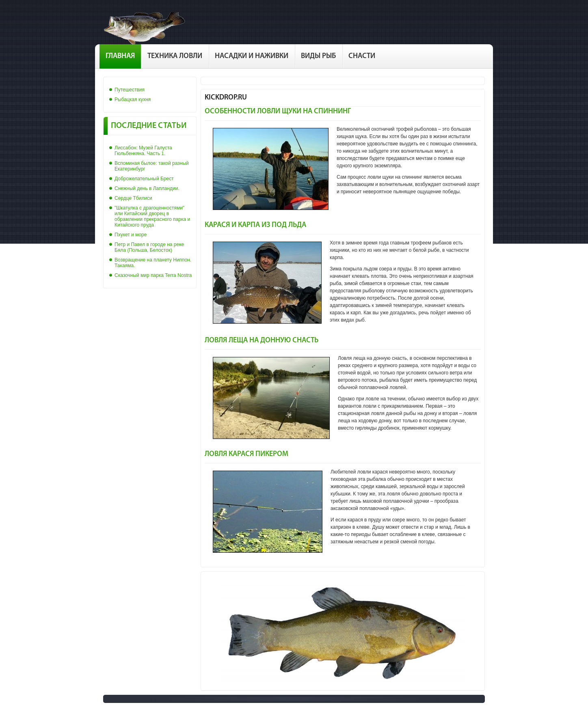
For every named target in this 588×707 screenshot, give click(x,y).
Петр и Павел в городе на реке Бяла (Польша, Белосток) (149, 247)
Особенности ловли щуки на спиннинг (278, 111)
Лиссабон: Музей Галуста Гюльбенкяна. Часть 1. (143, 151)
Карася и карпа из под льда (255, 225)
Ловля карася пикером (246, 454)
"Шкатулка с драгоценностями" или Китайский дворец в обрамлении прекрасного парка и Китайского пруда (152, 216)
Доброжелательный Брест (144, 179)
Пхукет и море (131, 235)
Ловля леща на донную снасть (262, 341)
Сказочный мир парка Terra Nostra (153, 275)
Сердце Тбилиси (133, 198)
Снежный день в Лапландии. (147, 188)
